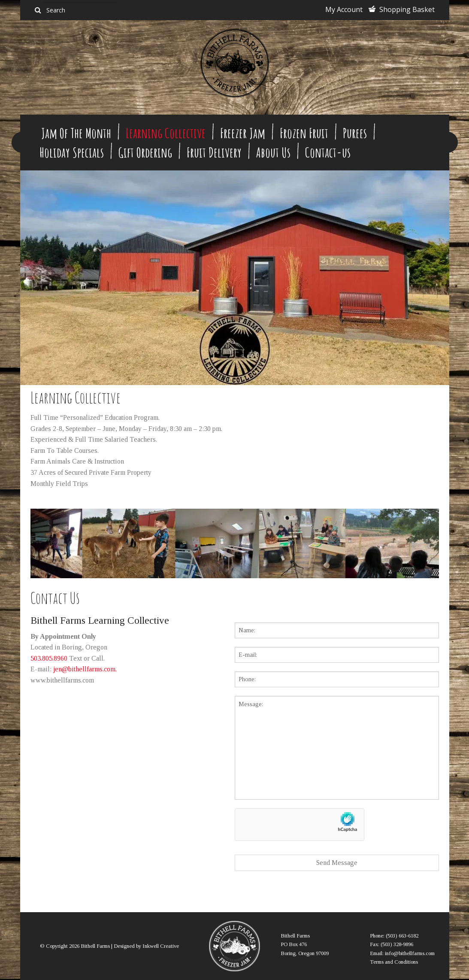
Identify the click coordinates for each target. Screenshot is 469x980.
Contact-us (328, 152)
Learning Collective (166, 133)
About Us (273, 152)
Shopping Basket (407, 9)
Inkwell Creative (161, 946)
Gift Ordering (145, 152)
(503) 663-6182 (402, 936)
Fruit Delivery (214, 152)
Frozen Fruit (304, 133)
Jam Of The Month (76, 133)
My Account (344, 9)
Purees (355, 133)
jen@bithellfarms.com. (85, 669)
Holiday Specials (72, 152)
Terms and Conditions (394, 962)
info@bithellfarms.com (410, 953)
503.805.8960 (49, 658)
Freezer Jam (243, 133)
